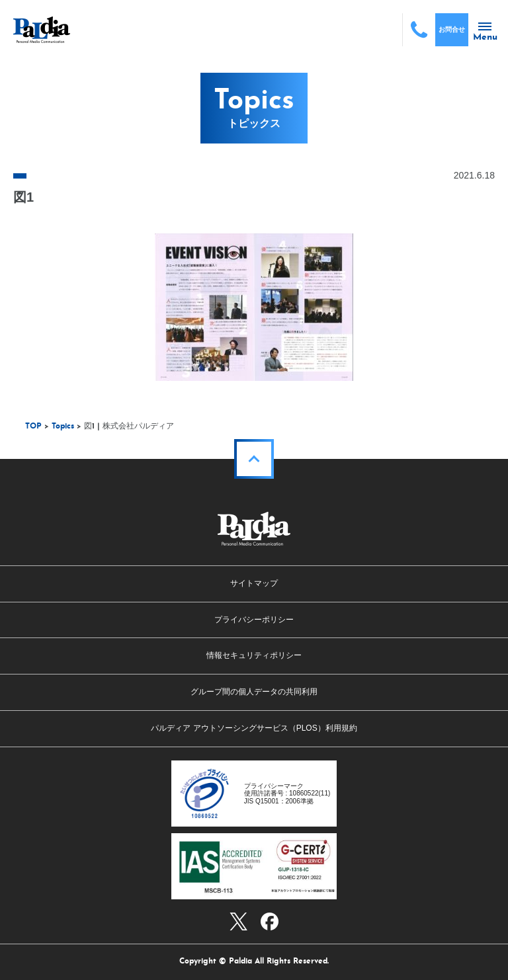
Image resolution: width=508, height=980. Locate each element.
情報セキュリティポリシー (254, 655)
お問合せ (452, 29)
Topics (63, 427)
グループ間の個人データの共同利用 (254, 692)
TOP (33, 427)
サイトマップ (254, 583)
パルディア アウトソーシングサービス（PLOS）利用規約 (254, 728)
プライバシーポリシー (254, 620)
